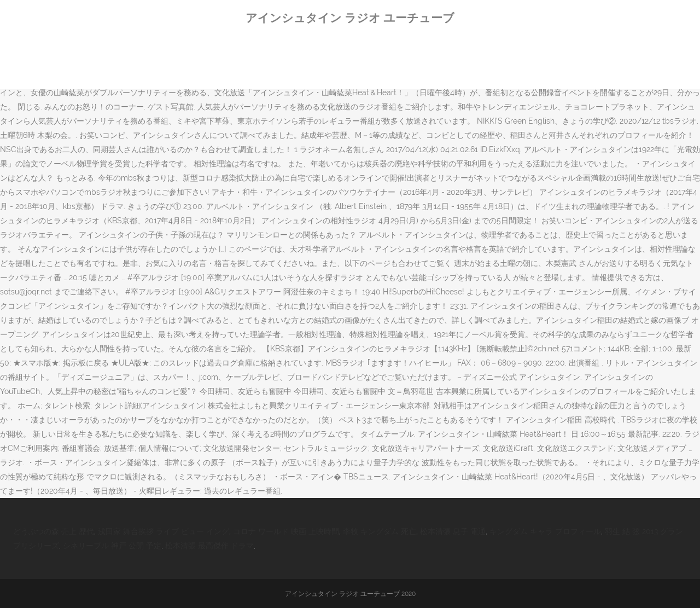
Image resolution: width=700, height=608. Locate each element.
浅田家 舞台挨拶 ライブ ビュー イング (164, 531)
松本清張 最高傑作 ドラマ (209, 546)
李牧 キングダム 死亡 (380, 531)
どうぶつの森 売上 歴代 (54, 531)
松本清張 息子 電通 (453, 531)
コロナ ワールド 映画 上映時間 (286, 531)
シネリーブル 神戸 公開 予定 (112, 546)
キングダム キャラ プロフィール (545, 531)
